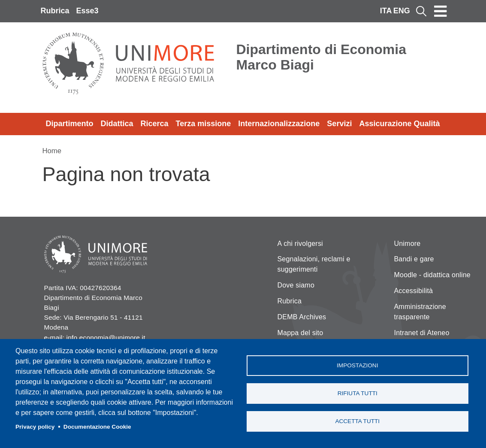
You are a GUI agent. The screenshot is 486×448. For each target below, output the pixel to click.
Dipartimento (70, 124)
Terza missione (204, 124)
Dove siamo (296, 285)
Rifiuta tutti (358, 393)
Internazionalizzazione (279, 124)
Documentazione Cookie (97, 427)
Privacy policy (35, 427)
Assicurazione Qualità (399, 124)
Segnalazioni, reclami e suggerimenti (314, 264)
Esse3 (88, 11)
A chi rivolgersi (300, 244)
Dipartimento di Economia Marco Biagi (321, 57)
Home (52, 151)
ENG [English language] (402, 11)
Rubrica (55, 11)
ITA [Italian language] (386, 11)
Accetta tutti (357, 421)
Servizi (339, 124)
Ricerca (155, 124)
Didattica (117, 124)
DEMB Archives (302, 317)
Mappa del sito (300, 333)
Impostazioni (357, 365)
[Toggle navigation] (441, 11)
